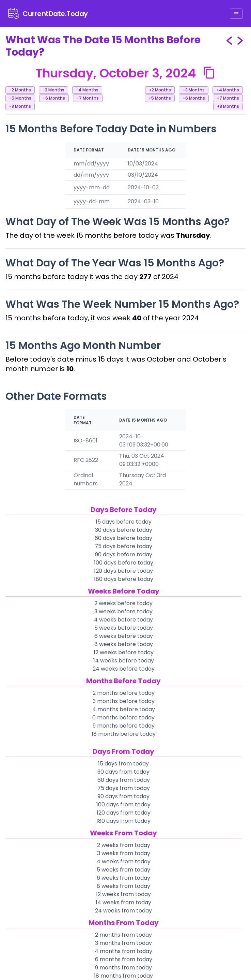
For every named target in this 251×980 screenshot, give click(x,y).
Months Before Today (123, 681)
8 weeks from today (123, 886)
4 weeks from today (124, 861)
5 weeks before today (124, 628)
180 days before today (124, 579)
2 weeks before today (123, 603)
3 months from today (123, 943)
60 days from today (124, 780)
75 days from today (124, 788)
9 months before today (124, 726)
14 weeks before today (124, 661)
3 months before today (124, 701)
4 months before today (124, 709)
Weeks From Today (123, 833)
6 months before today (123, 718)
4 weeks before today (123, 620)
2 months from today (123, 935)
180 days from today (123, 821)
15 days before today (124, 522)
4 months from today (123, 951)
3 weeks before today (123, 611)
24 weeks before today (124, 669)
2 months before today (124, 693)
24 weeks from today (123, 911)
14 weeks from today (123, 902)
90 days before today (124, 554)
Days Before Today (124, 510)
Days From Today (123, 751)
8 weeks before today (124, 644)
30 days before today (124, 530)
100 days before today (124, 563)
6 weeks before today (124, 636)
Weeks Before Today (124, 591)
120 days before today (123, 571)
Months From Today (124, 923)
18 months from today (123, 976)
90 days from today (123, 796)
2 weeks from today (124, 845)
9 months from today (123, 968)
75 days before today (123, 546)
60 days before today (123, 538)
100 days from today (123, 805)
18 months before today (124, 734)
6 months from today (124, 959)
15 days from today (123, 764)
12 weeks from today (123, 894)
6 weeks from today (123, 878)
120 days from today (124, 813)
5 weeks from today (123, 870)
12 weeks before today (124, 652)
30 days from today (123, 772)
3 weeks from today (124, 853)
